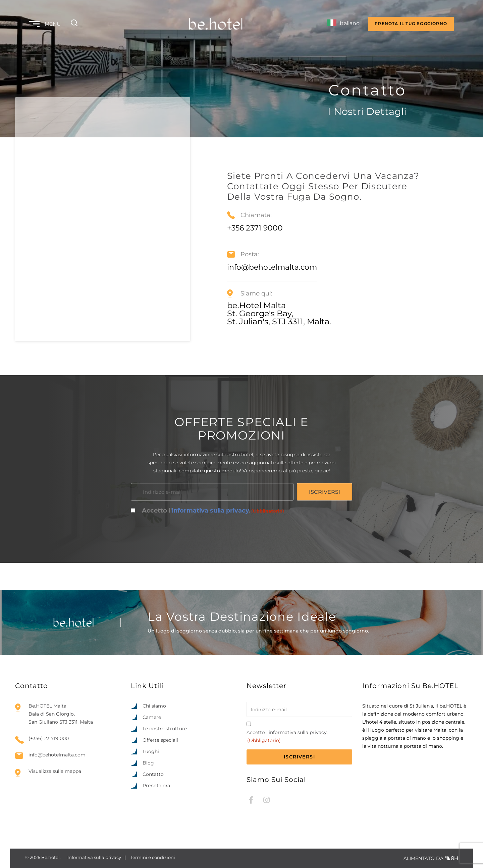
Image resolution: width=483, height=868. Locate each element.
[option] (439, 862)
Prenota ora (156, 786)
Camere (152, 717)
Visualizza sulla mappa (55, 771)
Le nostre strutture (165, 729)
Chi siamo (154, 706)
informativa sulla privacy (210, 511)
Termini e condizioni (153, 857)
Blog (148, 763)
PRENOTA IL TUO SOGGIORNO (411, 24)
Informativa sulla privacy (94, 857)
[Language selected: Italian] (343, 24)
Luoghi (151, 751)
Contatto (153, 774)
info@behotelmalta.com (57, 755)
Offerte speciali (160, 740)
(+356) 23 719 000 (49, 739)
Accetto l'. (213, 511)
